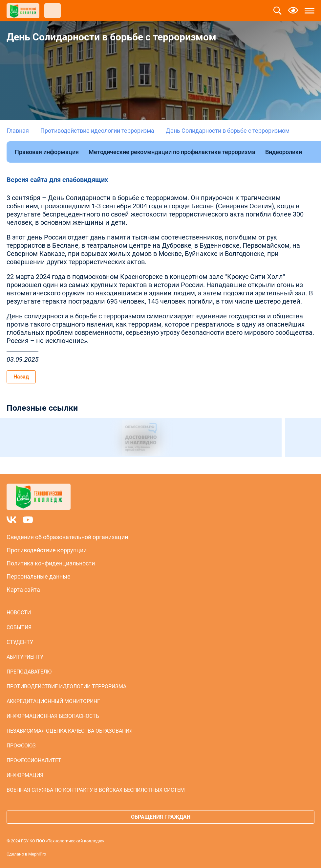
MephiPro (37, 854)
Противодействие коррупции (47, 550)
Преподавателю (29, 672)
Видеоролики (284, 152)
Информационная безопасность (53, 716)
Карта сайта (23, 590)
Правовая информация (47, 152)
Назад (21, 377)
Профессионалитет (34, 760)
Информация (25, 775)
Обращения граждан (161, 817)
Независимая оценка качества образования (70, 731)
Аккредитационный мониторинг (53, 701)
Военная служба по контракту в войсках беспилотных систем (96, 790)
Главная (18, 131)
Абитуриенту (25, 657)
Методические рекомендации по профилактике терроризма (172, 152)
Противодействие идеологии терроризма (97, 131)
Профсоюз (21, 746)
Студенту (20, 642)
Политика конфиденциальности (51, 563)
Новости (19, 613)
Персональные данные (39, 576)
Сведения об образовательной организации (67, 537)
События (19, 627)
